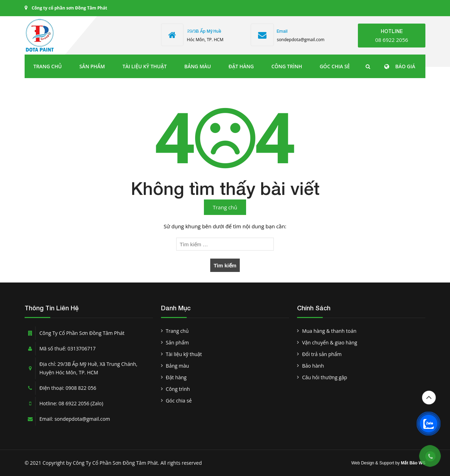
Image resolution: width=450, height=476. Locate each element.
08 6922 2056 (392, 40)
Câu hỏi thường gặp (324, 377)
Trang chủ (48, 66)
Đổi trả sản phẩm (322, 354)
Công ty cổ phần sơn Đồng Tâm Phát (69, 8)
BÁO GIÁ (405, 66)
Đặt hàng (241, 66)
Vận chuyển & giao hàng (330, 342)
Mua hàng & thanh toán (329, 331)
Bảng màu (198, 66)
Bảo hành (313, 366)
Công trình (287, 66)
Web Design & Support (373, 463)
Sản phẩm (92, 66)
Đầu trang (429, 398)
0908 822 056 (81, 388)
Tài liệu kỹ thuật (145, 66)
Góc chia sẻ (335, 66)
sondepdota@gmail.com (301, 40)
